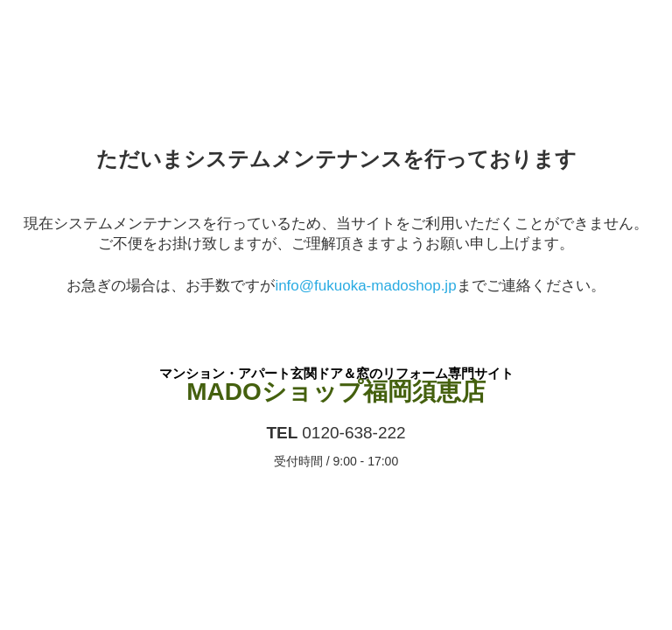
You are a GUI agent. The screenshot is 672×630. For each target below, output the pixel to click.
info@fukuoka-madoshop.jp (365, 286)
